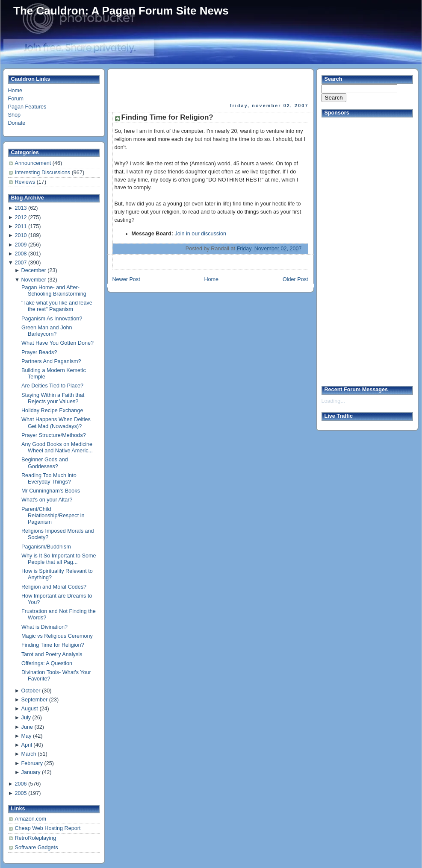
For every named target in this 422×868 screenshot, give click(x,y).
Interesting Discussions (43, 173)
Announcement (34, 163)
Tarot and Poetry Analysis (52, 654)
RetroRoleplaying (36, 838)
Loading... (333, 401)
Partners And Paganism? (51, 361)
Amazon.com (31, 819)
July (26, 718)
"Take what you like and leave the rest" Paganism (57, 306)
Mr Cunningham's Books (51, 491)
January (31, 772)
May (27, 736)
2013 (21, 208)
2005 (21, 793)
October (31, 691)
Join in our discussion (200, 234)
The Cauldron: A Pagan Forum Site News (121, 11)
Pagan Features (27, 107)
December (34, 270)
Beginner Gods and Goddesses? (45, 463)
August (30, 709)
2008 (21, 254)
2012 (21, 217)
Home (15, 91)
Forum (16, 99)
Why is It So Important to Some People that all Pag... (59, 559)
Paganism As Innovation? (52, 319)
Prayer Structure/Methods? (54, 435)
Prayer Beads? (39, 352)
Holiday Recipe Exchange (52, 411)
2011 (21, 226)
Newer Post (126, 279)
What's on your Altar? (47, 500)
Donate (17, 123)
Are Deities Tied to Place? (52, 386)
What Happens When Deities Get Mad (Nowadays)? (56, 423)
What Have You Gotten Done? (58, 343)
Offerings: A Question (47, 663)
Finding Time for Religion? (53, 645)
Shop (14, 115)
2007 (21, 263)
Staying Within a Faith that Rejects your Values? (53, 398)
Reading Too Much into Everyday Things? (49, 479)
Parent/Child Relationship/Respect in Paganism (53, 516)
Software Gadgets (37, 847)
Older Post (295, 279)
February (32, 763)
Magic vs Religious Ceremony (57, 636)
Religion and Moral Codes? (54, 587)
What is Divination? (44, 627)
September (35, 700)
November (34, 280)
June (27, 727)
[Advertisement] (211, 86)
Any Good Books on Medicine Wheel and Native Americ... (57, 447)
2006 (21, 784)
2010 (21, 235)
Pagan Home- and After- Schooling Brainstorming (54, 291)
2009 (21, 245)
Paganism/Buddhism (46, 547)
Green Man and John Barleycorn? (47, 331)
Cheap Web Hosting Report (48, 828)
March (29, 754)
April (27, 745)
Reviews (26, 182)
